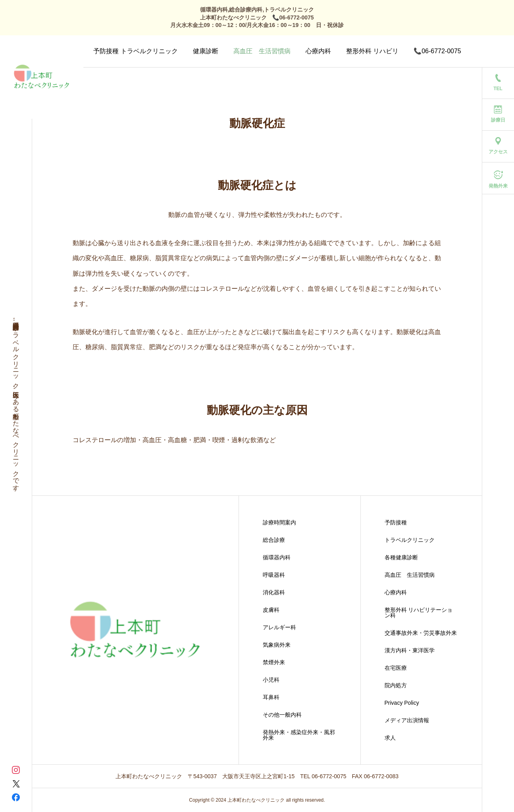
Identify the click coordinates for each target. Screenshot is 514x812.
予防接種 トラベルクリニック (135, 51)
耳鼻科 (271, 697)
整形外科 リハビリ (372, 51)
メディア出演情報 (407, 720)
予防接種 (396, 522)
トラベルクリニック (410, 540)
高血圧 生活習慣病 (262, 51)
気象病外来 (277, 645)
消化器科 (274, 592)
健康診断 (206, 51)
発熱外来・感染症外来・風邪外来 (299, 735)
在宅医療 (396, 668)
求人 (390, 738)
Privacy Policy (402, 703)
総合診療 (274, 540)
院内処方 (396, 685)
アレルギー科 (279, 627)
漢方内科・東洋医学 (410, 650)
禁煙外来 (274, 662)
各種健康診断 (401, 557)
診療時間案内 (279, 522)
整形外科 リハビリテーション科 (419, 613)
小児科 (271, 680)
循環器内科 (277, 557)
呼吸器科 (274, 575)
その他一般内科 (282, 715)
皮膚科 (271, 610)
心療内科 (318, 51)
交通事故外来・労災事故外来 (421, 633)
